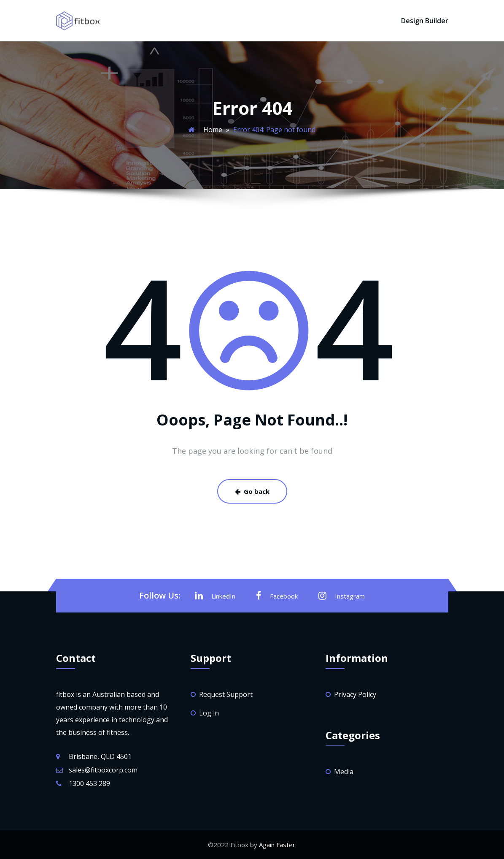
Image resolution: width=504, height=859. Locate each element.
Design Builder (425, 21)
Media (344, 772)
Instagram (342, 596)
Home (213, 130)
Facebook (277, 596)
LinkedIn (215, 596)
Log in (209, 713)
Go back (252, 491)
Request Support (226, 694)
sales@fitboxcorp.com (103, 770)
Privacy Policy (355, 694)
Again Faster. (278, 845)
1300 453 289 (89, 783)
